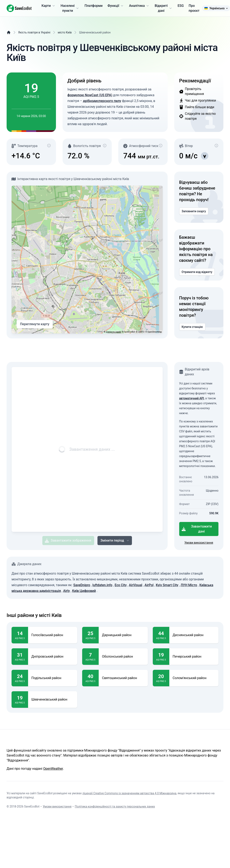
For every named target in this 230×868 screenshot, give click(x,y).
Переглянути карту (35, 324)
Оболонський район (117, 657)
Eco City (121, 585)
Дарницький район (117, 635)
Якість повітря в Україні (34, 32)
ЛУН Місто (189, 585)
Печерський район (187, 657)
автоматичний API (192, 398)
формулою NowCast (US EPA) (90, 95)
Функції (116, 6)
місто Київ (65, 32)
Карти (49, 6)
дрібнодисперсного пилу (102, 101)
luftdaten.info (103, 585)
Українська (216, 8)
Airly (66, 591)
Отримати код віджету (197, 272)
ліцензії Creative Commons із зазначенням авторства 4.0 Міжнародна (129, 793)
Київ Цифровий (84, 591)
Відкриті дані (164, 8)
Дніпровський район (47, 657)
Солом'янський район (190, 678)
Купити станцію (192, 327)
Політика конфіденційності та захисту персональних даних (115, 806)
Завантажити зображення (68, 541)
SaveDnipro (82, 585)
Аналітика (139, 6)
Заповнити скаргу (194, 211)
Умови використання (199, 543)
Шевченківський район (49, 700)
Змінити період (115, 541)
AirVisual (136, 585)
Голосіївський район (47, 635)
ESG (181, 6)
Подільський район (46, 678)
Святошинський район (120, 678)
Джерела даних (113, 332)
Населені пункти (70, 8)
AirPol (149, 585)
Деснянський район (188, 635)
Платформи (93, 6)
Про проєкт (194, 8)
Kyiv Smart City (167, 585)
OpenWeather (53, 769)
